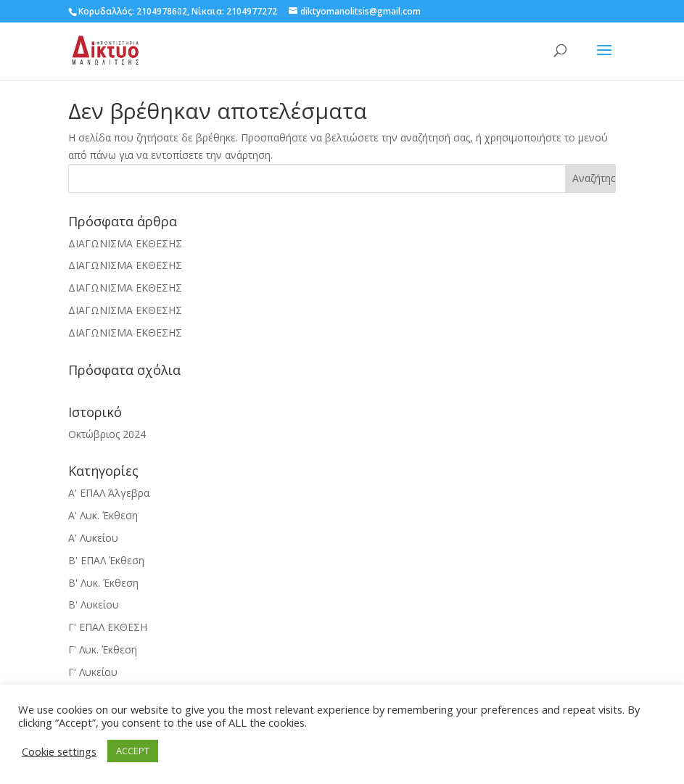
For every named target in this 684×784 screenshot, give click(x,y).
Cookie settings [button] (59, 751)
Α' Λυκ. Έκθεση (103, 515)
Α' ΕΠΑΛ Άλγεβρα (109, 493)
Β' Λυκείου (94, 604)
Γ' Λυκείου (93, 672)
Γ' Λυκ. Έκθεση (103, 649)
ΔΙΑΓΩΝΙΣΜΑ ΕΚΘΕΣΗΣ (125, 243)
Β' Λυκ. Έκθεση (103, 583)
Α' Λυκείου (93, 538)
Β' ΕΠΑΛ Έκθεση (106, 560)
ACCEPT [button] (133, 751)
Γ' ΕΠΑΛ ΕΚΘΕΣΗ (108, 627)
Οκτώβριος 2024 (107, 434)
